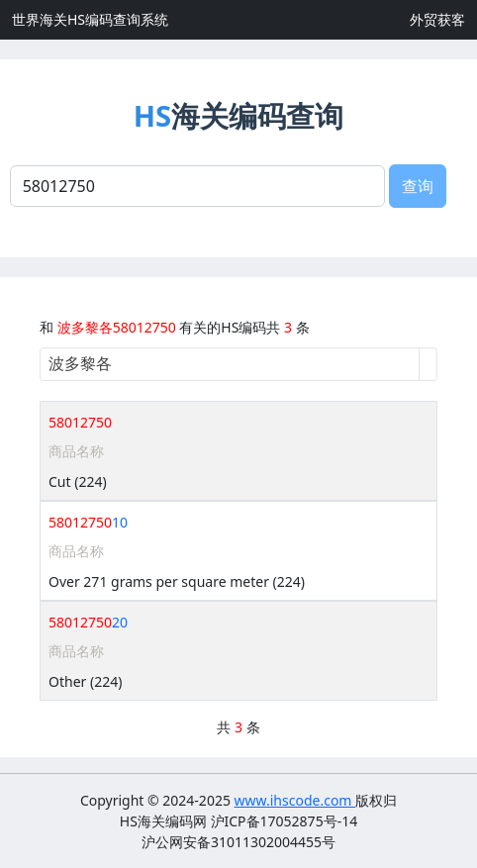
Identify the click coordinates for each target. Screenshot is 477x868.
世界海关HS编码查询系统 (90, 19)
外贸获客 (437, 19)
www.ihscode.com (295, 800)
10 (88, 522)
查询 (418, 186)
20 (88, 622)
